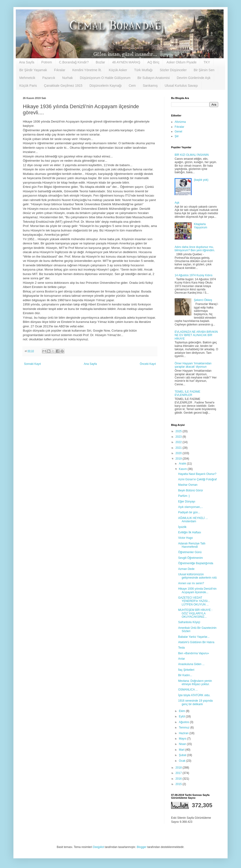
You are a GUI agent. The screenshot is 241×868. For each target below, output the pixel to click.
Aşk (177, 203)
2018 (179, 768)
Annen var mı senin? (191, 583)
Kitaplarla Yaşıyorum (201, 226)
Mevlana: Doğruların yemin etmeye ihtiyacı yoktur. (195, 683)
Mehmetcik (27, 78)
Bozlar (100, 62)
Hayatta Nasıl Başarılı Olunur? (197, 474)
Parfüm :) (184, 496)
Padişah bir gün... (189, 512)
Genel (178, 132)
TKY (207, 62)
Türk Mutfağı (143, 70)
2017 (179, 773)
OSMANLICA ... (188, 690)
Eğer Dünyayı (187, 502)
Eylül (182, 716)
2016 (179, 779)
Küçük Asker (118, 70)
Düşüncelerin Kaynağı (106, 86)
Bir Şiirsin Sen (204, 70)
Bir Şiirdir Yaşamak (33, 70)
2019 (179, 459)
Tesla (181, 648)
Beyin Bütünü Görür (191, 490)
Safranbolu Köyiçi (189, 622)
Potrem (47, 62)
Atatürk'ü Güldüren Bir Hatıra (196, 642)
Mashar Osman (188, 485)
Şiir (177, 136)
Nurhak (67, 78)
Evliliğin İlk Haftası (190, 532)
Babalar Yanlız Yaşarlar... (194, 637)
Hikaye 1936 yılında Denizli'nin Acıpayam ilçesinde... (197, 590)
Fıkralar (60, 70)
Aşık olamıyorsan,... (191, 507)
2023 (179, 437)
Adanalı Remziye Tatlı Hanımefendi (192, 545)
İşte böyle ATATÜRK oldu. (194, 695)
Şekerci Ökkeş (203, 300)
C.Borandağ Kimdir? (74, 62)
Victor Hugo (185, 538)
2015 (179, 784)
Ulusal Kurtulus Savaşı (181, 86)
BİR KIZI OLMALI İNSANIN (192, 155)
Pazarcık (49, 78)
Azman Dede (186, 569)
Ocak (183, 761)
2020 (179, 453)
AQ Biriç (153, 62)
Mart (182, 750)
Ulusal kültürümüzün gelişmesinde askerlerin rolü (197, 576)
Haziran (184, 733)
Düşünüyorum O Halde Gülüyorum (105, 78)
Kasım (183, 469)
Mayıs (183, 739)
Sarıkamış (150, 86)
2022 (179, 442)
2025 (179, 431)
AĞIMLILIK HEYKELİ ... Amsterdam (193, 520)
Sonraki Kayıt (32, 364)
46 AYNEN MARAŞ (126, 62)
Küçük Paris (28, 86)
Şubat (183, 755)
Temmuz (185, 728)
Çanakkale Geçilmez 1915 (63, 86)
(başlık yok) (201, 180)
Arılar (182, 659)
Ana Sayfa (27, 62)
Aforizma (180, 122)
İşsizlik (182, 527)
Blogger (142, 847)
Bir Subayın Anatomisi (154, 78)
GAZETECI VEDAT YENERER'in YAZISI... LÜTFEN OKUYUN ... (194, 601)
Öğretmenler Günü (190, 552)
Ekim (182, 711)
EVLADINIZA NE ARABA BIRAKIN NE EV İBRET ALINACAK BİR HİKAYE (196, 335)
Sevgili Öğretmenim (191, 558)
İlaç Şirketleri (186, 670)
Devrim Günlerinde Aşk (194, 78)
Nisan (183, 744)
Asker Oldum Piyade (181, 62)
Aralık (183, 464)
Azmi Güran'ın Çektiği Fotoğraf (197, 479)
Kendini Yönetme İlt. (87, 70)
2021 (179, 448)
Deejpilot (98, 847)
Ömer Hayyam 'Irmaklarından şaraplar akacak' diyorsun (193, 365)
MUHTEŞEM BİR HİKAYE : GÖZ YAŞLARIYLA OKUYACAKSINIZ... (195, 613)
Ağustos (184, 722)
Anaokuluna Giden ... (191, 664)
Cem (132, 86)
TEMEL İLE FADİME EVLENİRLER (187, 393)
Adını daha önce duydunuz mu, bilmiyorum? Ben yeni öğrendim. (195, 249)
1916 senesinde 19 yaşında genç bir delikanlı (195, 702)
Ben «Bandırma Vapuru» (194, 653)
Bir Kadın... (185, 675)
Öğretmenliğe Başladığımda (196, 563)
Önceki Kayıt (148, 364)
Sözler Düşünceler (173, 70)
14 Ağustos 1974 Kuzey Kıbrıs (194, 275)
